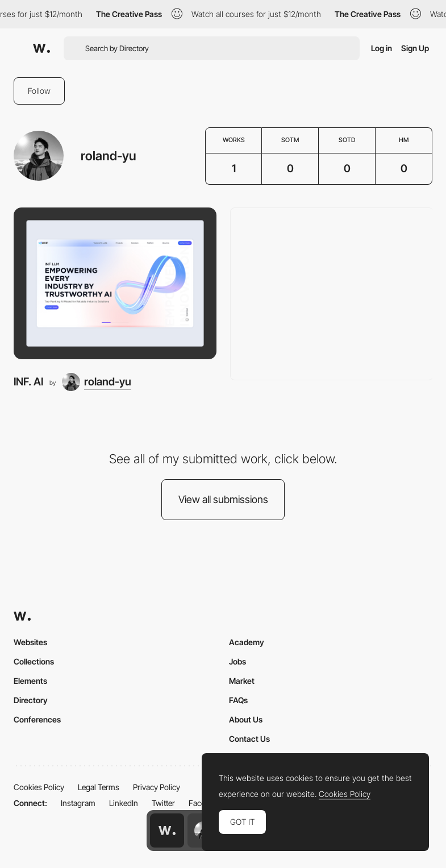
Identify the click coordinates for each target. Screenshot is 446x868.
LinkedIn (124, 803)
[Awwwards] (41, 48)
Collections (34, 661)
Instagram (78, 803)
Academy (247, 642)
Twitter (163, 803)
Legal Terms (99, 787)
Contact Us (249, 739)
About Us (246, 719)
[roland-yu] (97, 382)
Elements (30, 681)
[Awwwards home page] (167, 830)
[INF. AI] (115, 283)
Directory (31, 700)
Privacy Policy (157, 787)
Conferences (37, 719)
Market (242, 681)
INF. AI (28, 382)
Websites (30, 642)
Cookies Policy (39, 787)
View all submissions (223, 499)
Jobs (237, 661)
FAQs (238, 700)
